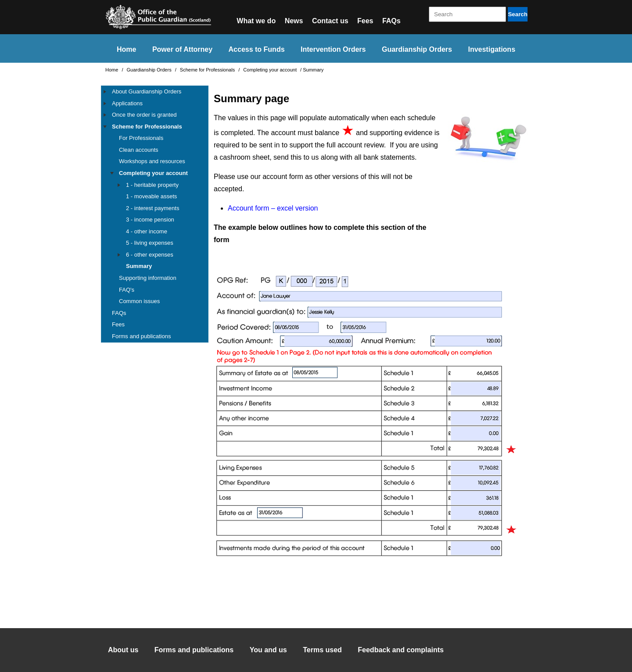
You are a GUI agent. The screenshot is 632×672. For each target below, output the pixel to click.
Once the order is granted (144, 115)
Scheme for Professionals (208, 70)
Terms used (322, 650)
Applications (127, 103)
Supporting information (148, 278)
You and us (268, 650)
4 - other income (147, 231)
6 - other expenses (150, 255)
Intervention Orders (333, 49)
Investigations (492, 49)
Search (517, 14)
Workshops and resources (152, 161)
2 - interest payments (153, 208)
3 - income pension (150, 220)
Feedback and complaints (401, 650)
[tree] (155, 214)
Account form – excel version (273, 208)
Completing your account (271, 70)
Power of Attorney (182, 49)
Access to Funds (257, 49)
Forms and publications (141, 336)
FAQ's (127, 290)
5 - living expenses (150, 243)
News (294, 21)
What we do (256, 21)
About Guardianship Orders (147, 91)
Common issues (139, 301)
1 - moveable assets (151, 196)
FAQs (391, 21)
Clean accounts (139, 150)
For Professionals (141, 138)
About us (123, 650)
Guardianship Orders (417, 49)
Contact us (330, 21)
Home (126, 49)
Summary (139, 266)
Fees (365, 21)
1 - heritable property (152, 185)
